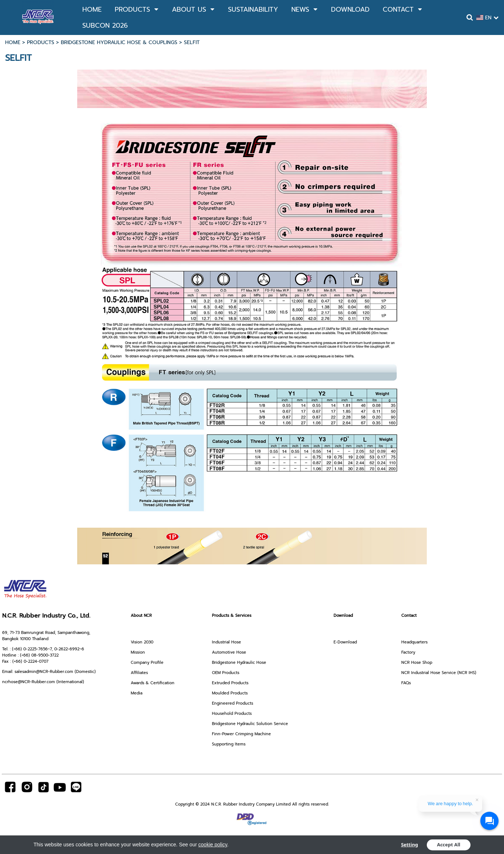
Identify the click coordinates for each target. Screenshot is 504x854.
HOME (13, 42)
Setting (409, 845)
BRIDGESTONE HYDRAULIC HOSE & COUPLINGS (119, 42)
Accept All (449, 845)
